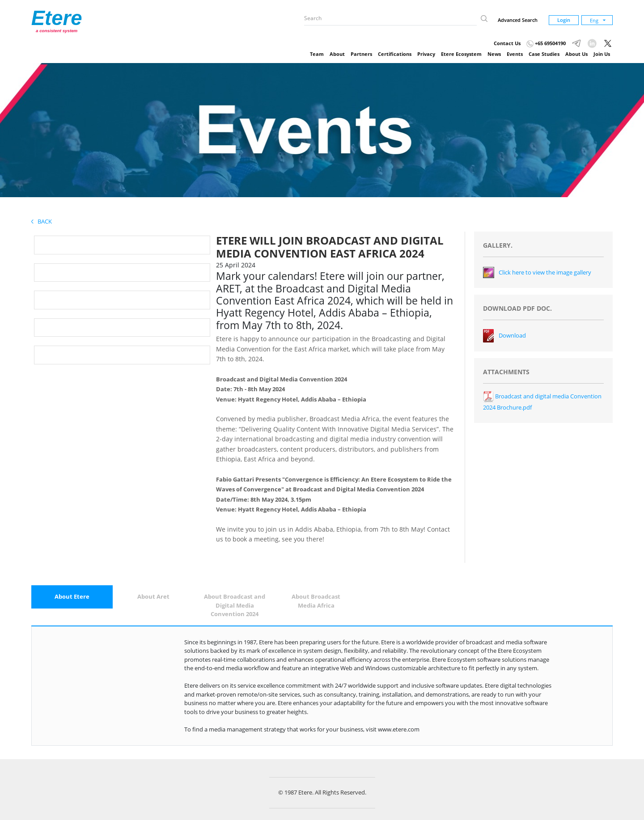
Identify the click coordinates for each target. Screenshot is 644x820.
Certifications (395, 54)
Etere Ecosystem (461, 54)
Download (512, 335)
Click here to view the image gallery (545, 272)
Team (317, 54)
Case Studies (544, 54)
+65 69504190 (546, 43)
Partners (361, 54)
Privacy (426, 54)
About (337, 54)
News (494, 54)
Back (42, 221)
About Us (576, 54)
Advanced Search (518, 20)
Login (564, 20)
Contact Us (507, 43)
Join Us (602, 54)
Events (515, 54)
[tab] (72, 597)
